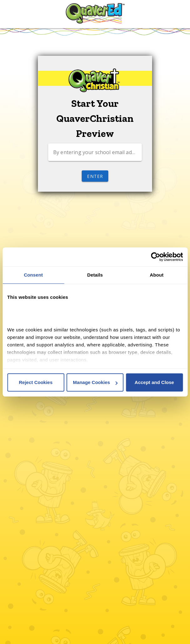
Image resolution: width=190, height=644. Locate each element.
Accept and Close (154, 382)
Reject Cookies (36, 382)
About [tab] (157, 275)
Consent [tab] (33, 275)
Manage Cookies (95, 382)
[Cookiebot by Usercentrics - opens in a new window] (155, 257)
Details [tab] (95, 275)
